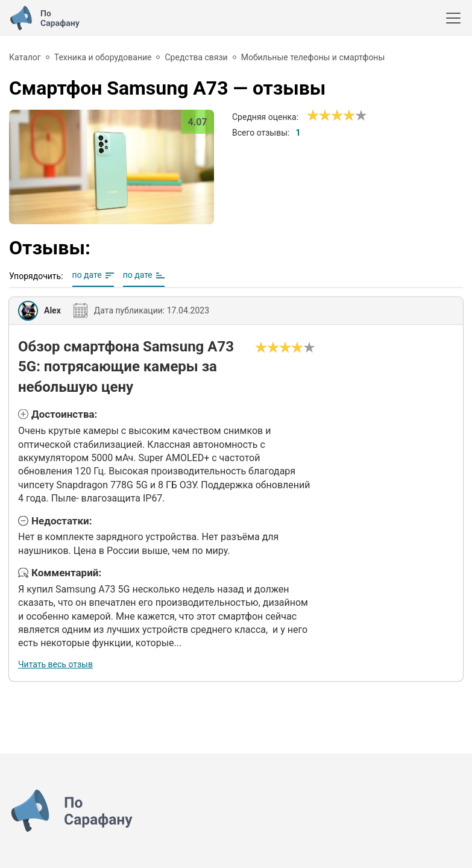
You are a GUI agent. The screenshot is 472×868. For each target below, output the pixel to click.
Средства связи (196, 57)
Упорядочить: (36, 276)
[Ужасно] (313, 116)
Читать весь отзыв (55, 664)
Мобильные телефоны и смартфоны (313, 57)
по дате (87, 275)
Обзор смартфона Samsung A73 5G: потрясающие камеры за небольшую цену (126, 367)
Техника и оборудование (103, 57)
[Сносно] (319, 116)
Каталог (25, 57)
